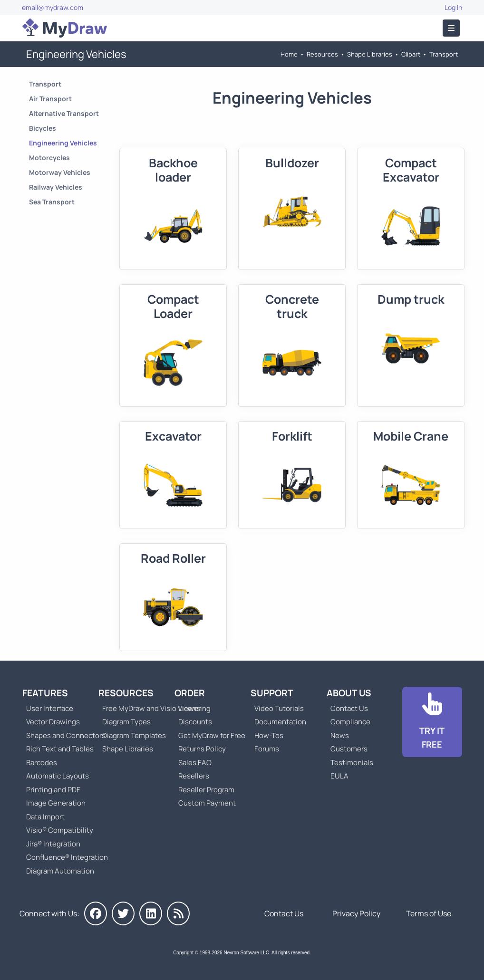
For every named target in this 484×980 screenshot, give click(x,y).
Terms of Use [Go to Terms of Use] (429, 913)
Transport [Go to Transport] (444, 54)
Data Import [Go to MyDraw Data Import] (45, 817)
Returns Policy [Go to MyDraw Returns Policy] (202, 749)
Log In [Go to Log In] (453, 7)
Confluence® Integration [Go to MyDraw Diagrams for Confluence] (67, 857)
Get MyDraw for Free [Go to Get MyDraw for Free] (212, 735)
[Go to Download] (432, 722)
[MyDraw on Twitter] (123, 913)
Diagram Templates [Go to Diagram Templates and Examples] (134, 735)
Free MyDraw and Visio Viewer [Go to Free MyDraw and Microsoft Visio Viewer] (148, 708)
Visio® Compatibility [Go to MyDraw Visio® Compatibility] (60, 830)
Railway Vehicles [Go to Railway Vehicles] (56, 187)
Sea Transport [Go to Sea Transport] (52, 202)
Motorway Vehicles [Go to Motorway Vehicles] (60, 172)
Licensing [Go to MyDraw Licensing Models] (194, 708)
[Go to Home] (65, 28)
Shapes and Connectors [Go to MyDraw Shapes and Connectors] (66, 735)
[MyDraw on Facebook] (96, 913)
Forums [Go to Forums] (267, 749)
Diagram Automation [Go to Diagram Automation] (60, 871)
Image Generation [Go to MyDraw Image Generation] (56, 803)
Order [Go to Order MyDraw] (190, 693)
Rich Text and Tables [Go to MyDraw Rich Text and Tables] (60, 749)
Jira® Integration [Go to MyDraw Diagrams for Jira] (53, 844)
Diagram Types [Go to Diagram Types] (126, 722)
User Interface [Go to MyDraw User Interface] (50, 708)
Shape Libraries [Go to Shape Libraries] (370, 54)
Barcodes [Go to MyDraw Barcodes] (42, 763)
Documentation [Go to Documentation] (280, 722)
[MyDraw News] (178, 913)
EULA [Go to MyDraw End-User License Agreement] (339, 776)
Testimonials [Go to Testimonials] (352, 763)
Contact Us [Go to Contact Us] (349, 708)
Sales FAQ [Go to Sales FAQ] (195, 763)
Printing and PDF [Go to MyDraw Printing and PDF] (53, 790)
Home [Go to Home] (289, 54)
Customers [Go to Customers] (349, 749)
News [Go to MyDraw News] (340, 735)
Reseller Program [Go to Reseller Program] (206, 790)
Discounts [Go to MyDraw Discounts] (195, 722)
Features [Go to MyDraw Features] (45, 693)
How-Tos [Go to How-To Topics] (269, 735)
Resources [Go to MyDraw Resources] (322, 54)
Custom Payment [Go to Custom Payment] (207, 803)
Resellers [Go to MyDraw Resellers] (194, 776)
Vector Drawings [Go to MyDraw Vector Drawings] (53, 722)
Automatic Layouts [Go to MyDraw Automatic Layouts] (58, 776)
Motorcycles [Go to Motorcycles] (49, 158)
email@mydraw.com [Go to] (53, 7)
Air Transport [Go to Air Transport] (50, 99)
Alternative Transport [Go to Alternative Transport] (64, 113)
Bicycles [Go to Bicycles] (43, 128)
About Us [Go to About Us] (349, 693)
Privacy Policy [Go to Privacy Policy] (356, 913)
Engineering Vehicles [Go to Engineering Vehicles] (63, 143)
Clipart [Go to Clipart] (411, 54)
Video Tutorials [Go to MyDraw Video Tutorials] (279, 708)
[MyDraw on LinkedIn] (151, 913)
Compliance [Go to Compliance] (350, 722)
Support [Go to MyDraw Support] (272, 693)
